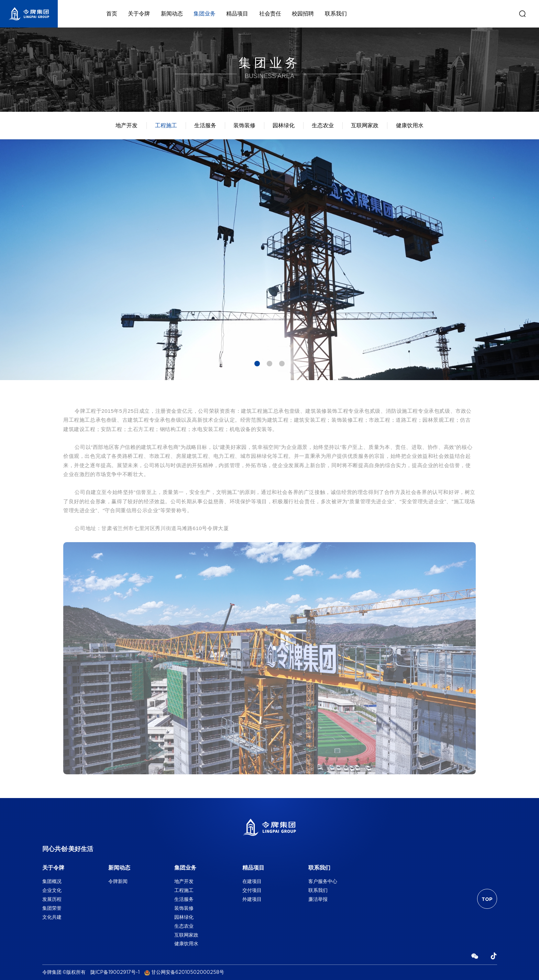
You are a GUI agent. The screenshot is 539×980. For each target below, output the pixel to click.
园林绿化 (284, 125)
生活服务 (205, 125)
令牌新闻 (118, 881)
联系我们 (336, 14)
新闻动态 (172, 14)
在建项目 (252, 881)
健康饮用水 (410, 125)
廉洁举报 (318, 899)
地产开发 (126, 125)
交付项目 (252, 890)
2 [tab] (269, 364)
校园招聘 (303, 14)
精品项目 (237, 14)
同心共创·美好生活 (68, 849)
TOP (487, 899)
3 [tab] (282, 364)
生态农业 (323, 125)
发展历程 (52, 899)
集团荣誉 (52, 908)
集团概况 (52, 881)
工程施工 (166, 125)
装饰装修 (244, 125)
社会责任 (270, 14)
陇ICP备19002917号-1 (115, 972)
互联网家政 (365, 125)
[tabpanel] (269, 260)
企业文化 (52, 890)
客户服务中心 (323, 881)
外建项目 (252, 899)
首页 (112, 14)
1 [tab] (257, 364)
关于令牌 (139, 14)
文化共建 (52, 917)
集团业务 (205, 14)
